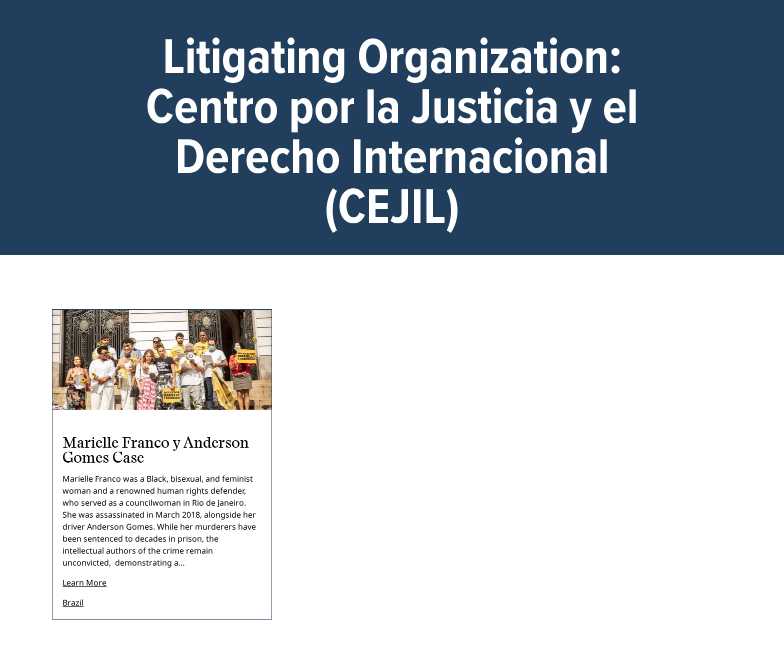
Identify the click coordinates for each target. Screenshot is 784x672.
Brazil (73, 603)
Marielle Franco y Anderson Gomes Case (156, 450)
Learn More (84, 583)
